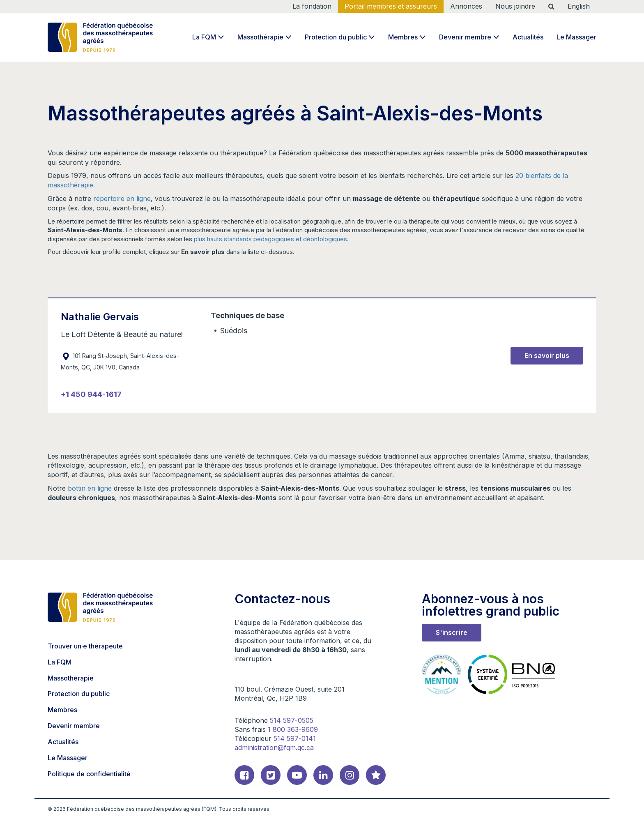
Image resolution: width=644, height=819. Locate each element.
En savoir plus (547, 355)
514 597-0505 (292, 720)
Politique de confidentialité (89, 774)
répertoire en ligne (122, 198)
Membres (403, 37)
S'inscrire (452, 632)
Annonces (466, 6)
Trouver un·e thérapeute (85, 646)
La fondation (312, 6)
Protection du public (336, 37)
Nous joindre (515, 6)
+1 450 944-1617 (91, 394)
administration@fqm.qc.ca (274, 747)
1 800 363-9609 (293, 729)
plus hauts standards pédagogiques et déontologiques (270, 239)
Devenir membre (465, 37)
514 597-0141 (295, 738)
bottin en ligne (90, 488)
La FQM (204, 37)
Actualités (528, 37)
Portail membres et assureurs (391, 6)
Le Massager (576, 37)
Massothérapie (260, 37)
